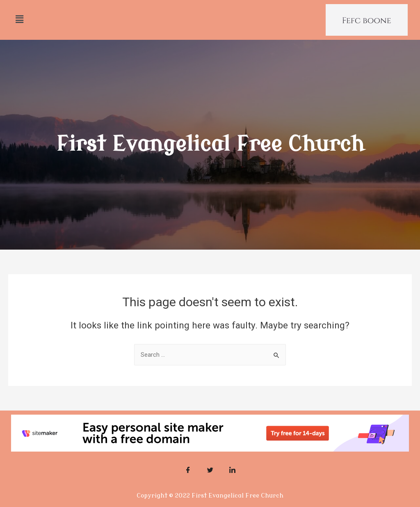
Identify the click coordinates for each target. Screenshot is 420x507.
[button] (19, 19)
